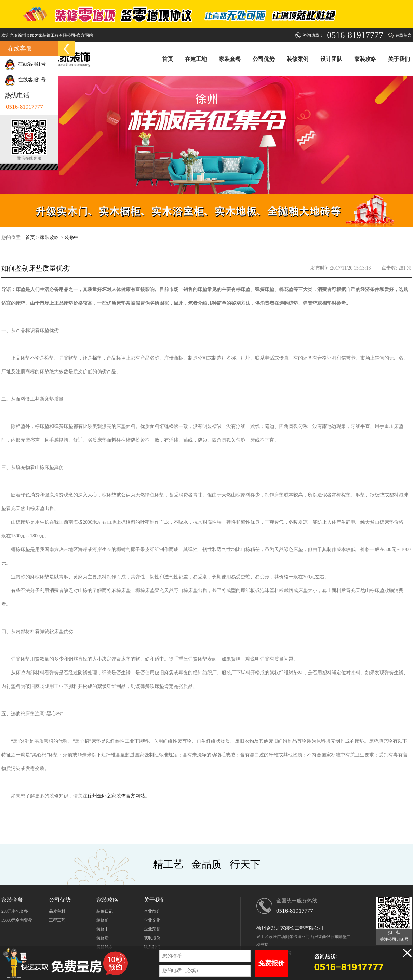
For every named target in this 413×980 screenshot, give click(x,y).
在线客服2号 (25, 80)
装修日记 (105, 911)
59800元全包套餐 (17, 920)
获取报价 (152, 938)
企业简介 (152, 911)
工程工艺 (57, 920)
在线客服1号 (25, 64)
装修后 (103, 938)
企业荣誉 (152, 929)
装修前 (103, 920)
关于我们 (399, 59)
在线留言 (403, 35)
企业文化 (152, 920)
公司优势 (264, 59)
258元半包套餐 (15, 911)
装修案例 (297, 59)
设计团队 (331, 59)
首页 (168, 59)
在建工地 (196, 59)
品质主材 (57, 911)
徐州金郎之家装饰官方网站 (116, 796)
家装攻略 (365, 59)
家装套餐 (230, 59)
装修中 (71, 238)
